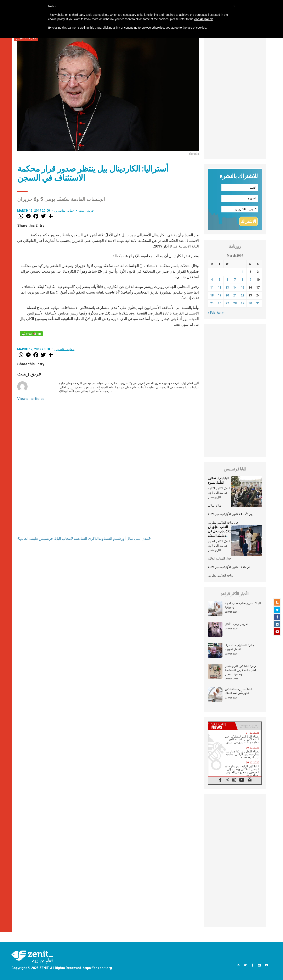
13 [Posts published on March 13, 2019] (227, 288)
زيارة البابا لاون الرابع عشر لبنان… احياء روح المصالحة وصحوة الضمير (240, 670)
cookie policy (203, 19)
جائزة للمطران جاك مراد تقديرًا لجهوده (240, 647)
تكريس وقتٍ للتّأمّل (237, 624)
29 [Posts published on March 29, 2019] (243, 303)
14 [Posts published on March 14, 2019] (235, 288)
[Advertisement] (235, 97)
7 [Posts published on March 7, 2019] (235, 280)
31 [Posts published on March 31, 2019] (258, 303)
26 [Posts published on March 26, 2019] (220, 303)
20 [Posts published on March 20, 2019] (227, 295)
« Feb (211, 313)
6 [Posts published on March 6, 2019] (227, 280)
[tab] (222, 726)
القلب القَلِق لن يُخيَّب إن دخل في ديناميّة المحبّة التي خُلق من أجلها (219, 536)
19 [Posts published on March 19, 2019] (220, 295)
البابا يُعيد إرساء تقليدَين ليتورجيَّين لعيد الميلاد (239, 691)
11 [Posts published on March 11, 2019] (212, 288)
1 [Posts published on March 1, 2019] (243, 272)
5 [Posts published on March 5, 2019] (220, 280)
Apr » (220, 313)
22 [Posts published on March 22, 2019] (243, 295)
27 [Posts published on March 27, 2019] (227, 303)
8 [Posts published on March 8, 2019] (243, 280)
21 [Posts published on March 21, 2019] (235, 295)
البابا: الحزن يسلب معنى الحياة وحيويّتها (243, 605)
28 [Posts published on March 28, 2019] (235, 303)
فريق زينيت (86, 211)
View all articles (31, 399)
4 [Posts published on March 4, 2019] (212, 280)
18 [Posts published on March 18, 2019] (212, 295)
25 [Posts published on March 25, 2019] (212, 303)
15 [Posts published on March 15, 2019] (243, 288)
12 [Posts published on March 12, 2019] (220, 288)
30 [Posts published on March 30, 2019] (250, 303)
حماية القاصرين (64, 211)
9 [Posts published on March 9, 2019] (250, 280)
